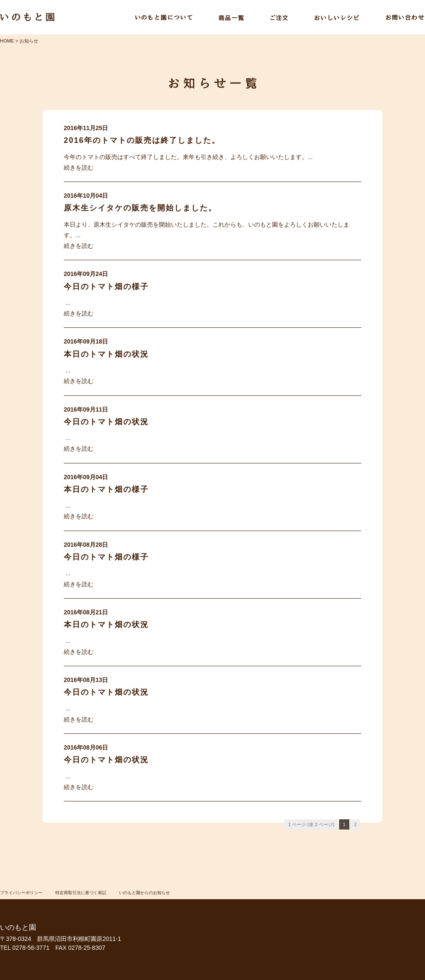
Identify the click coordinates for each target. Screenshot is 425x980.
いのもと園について (164, 18)
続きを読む (79, 168)
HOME (7, 41)
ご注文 (279, 18)
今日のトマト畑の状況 (106, 422)
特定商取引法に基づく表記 (81, 893)
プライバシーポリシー (21, 893)
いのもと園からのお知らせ (144, 893)
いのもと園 (27, 17)
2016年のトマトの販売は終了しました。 (142, 140)
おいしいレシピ (337, 18)
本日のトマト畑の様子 (106, 489)
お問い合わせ (405, 18)
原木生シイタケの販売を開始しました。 (140, 208)
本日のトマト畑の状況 (106, 354)
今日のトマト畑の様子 (106, 287)
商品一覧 (231, 18)
